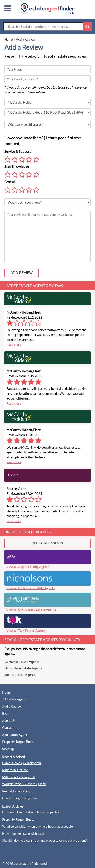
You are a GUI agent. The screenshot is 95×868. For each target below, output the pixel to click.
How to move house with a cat (23, 833)
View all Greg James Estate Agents (31, 609)
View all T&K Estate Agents (26, 631)
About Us (9, 720)
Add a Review (12, 706)
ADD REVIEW (22, 273)
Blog (5, 713)
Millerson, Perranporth (18, 777)
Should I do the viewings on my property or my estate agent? (45, 840)
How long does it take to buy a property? (31, 812)
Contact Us (10, 727)
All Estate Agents (15, 699)
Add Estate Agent (15, 735)
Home (6, 692)
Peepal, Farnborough (17, 791)
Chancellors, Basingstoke (20, 798)
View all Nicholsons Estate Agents (31, 588)
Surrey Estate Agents (20, 675)
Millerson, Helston (15, 770)
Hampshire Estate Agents (23, 668)
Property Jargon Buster (19, 742)
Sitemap (8, 749)
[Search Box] (43, 27)
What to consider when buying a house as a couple (38, 826)
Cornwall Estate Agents (22, 661)
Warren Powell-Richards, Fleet (24, 784)
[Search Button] (87, 27)
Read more (14, 344)
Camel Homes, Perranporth (21, 763)
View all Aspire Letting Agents (28, 567)
